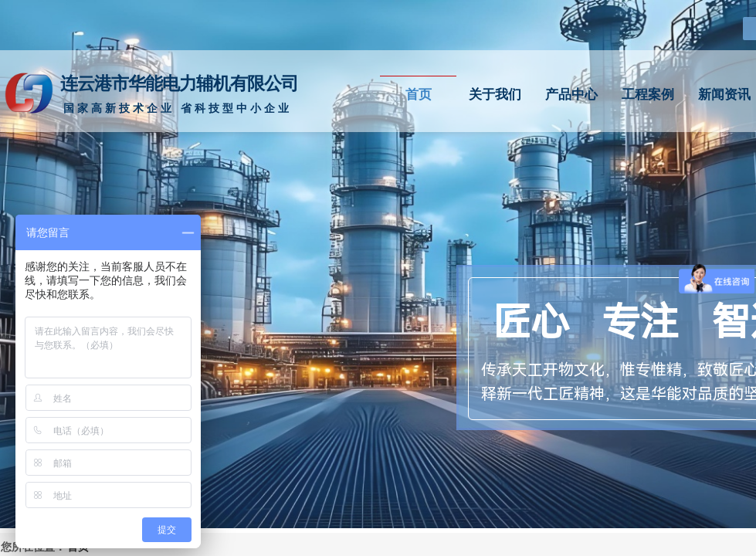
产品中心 (571, 95)
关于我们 (495, 95)
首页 (419, 95)
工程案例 (648, 95)
